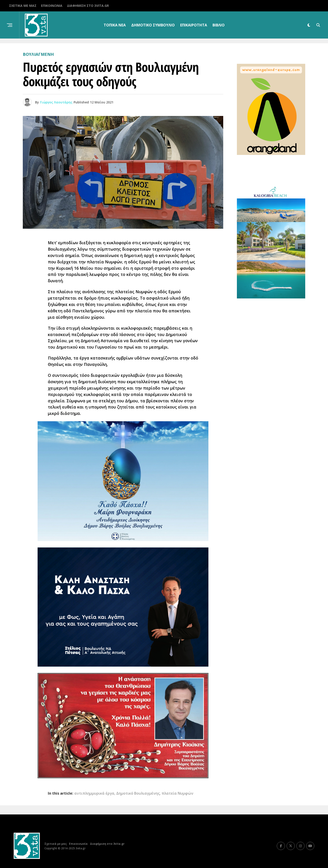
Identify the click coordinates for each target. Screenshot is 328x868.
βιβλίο (219, 25)
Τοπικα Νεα (115, 25)
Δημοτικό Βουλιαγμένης (138, 793)
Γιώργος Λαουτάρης (56, 102)
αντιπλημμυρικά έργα (94, 793)
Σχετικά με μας (23, 6)
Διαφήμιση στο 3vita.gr (88, 6)
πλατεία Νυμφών (177, 793)
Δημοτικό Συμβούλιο (153, 25)
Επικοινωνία (52, 6)
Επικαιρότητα (194, 25)
